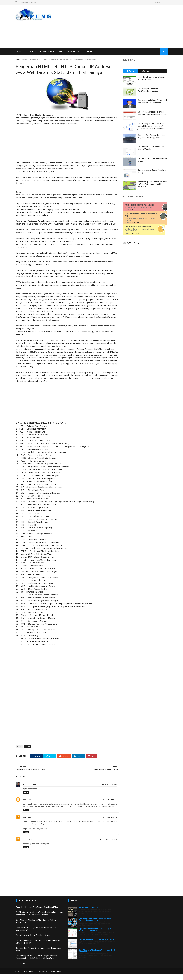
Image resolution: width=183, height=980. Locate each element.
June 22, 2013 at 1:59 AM (107, 803)
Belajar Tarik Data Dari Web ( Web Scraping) (139, 205)
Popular (131, 71)
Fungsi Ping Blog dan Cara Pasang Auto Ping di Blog (37, 913)
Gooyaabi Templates (56, 977)
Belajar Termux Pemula (88, 913)
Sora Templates (30, 977)
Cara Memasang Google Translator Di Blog (33, 941)
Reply (26, 796)
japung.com (127, 237)
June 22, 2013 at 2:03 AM (107, 823)
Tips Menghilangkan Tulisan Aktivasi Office (97, 945)
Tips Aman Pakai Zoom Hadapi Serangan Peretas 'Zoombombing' (95, 925)
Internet (25, 60)
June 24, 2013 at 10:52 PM (107, 845)
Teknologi (32, 52)
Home (20, 52)
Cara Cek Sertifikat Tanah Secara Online (138, 227)
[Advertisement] (120, 26)
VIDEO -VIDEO (90, 52)
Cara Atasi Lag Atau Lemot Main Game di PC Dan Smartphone (97, 956)
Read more (136, 210)
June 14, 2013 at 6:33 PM (107, 788)
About (62, 52)
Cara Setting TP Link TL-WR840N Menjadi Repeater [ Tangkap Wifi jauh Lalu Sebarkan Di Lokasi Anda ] (152, 126)
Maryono (27, 803)
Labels (145, 71)
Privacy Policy (48, 52)
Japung (26, 845)
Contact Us (74, 52)
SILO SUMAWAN (30, 788)
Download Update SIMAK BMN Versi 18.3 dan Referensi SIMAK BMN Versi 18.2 (152, 184)
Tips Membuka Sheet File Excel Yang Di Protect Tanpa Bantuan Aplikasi (95, 935)
